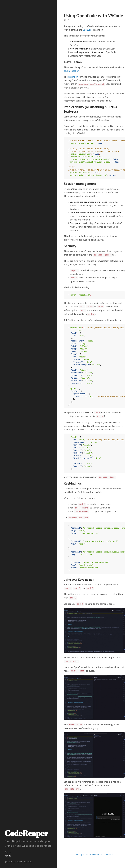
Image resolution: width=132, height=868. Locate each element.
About (8, 856)
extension (73, 77)
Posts (8, 852)
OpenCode (88, 30)
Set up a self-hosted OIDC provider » (94, 854)
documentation (71, 71)
